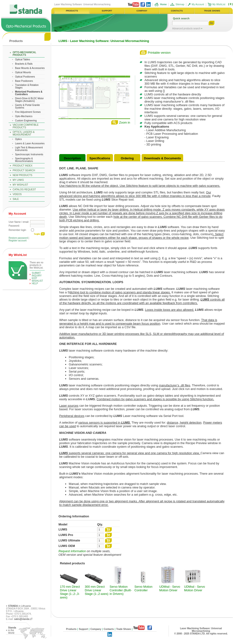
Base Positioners (24, 81)
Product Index (23, 166)
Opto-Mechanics (24, 116)
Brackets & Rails (24, 64)
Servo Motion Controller (143, 588)
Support (83, 629)
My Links (18, 180)
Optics (18, 139)
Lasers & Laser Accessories (30, 143)
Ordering (127, 158)
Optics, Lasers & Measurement (24, 133)
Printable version (159, 53)
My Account (198, 4)
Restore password (18, 238)
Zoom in (125, 122)
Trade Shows (124, 629)
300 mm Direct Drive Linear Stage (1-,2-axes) (97, 590)
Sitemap (180, 4)
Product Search (24, 170)
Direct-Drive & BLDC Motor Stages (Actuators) (29, 100)
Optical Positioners (25, 77)
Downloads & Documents (162, 158)
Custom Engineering (26, 121)
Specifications (100, 158)
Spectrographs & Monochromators (24, 160)
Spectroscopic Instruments (29, 154)
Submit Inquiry (37, 274)
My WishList (219, 4)
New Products (22, 175)
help (35, 283)
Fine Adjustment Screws (28, 112)
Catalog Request (24, 190)
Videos (17, 194)
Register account (18, 241)
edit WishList (37, 280)
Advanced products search (187, 29)
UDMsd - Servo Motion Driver (170, 588)
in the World (12, 630)
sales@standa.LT (23, 619)
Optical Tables (23, 60)
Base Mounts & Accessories (30, 68)
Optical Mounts (23, 72)
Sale (16, 199)
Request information (72, 551)
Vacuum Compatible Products (26, 126)
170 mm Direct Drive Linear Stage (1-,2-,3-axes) (70, 592)
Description (72, 158)
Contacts (109, 629)
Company (96, 629)
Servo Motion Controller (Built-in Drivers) (121, 590)
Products (16, 41)
